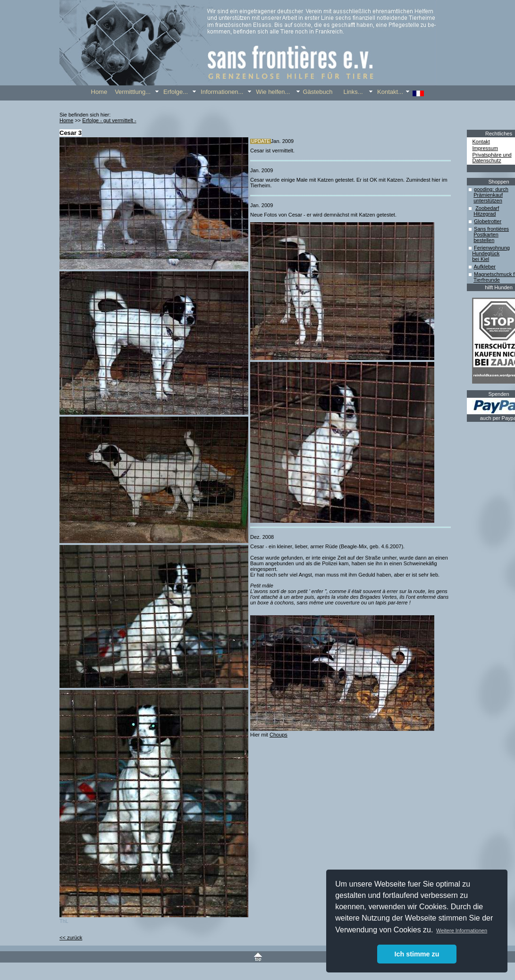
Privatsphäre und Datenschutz (492, 158)
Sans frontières (491, 229)
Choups (279, 735)
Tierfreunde (487, 280)
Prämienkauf (488, 195)
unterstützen (488, 201)
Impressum (485, 148)
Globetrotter (488, 221)
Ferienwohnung (492, 248)
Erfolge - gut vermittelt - (109, 120)
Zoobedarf (487, 208)
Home (66, 120)
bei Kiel (481, 259)
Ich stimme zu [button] (417, 954)
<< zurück (71, 938)
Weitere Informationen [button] (462, 930)
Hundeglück (486, 253)
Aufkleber (484, 267)
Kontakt (481, 142)
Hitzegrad (485, 214)
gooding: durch (491, 189)
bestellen (484, 240)
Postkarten (486, 235)
